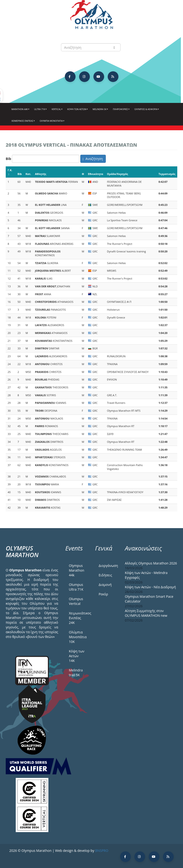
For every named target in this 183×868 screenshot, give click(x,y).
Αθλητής (41, 174)
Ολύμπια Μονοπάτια (52, 123)
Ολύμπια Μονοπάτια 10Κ (78, 637)
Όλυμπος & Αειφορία (146, 111)
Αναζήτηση (93, 159)
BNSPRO (102, 851)
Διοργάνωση (108, 566)
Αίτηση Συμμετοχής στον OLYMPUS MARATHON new (146, 613)
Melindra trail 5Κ (76, 673)
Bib (8, 159)
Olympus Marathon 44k (76, 570)
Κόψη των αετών (77, 111)
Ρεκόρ (103, 594)
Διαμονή (105, 585)
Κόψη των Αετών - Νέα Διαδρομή (150, 587)
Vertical (56, 111)
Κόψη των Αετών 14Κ (77, 656)
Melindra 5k (100, 111)
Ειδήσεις (105, 575)
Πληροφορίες (121, 111)
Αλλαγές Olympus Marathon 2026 (151, 563)
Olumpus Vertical (76, 601)
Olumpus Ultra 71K (76, 587)
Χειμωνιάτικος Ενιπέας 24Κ (78, 618)
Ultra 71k (40, 111)
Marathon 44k (20, 111)
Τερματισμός (167, 174)
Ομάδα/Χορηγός (117, 174)
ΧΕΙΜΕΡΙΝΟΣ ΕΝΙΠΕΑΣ (23, 123)
